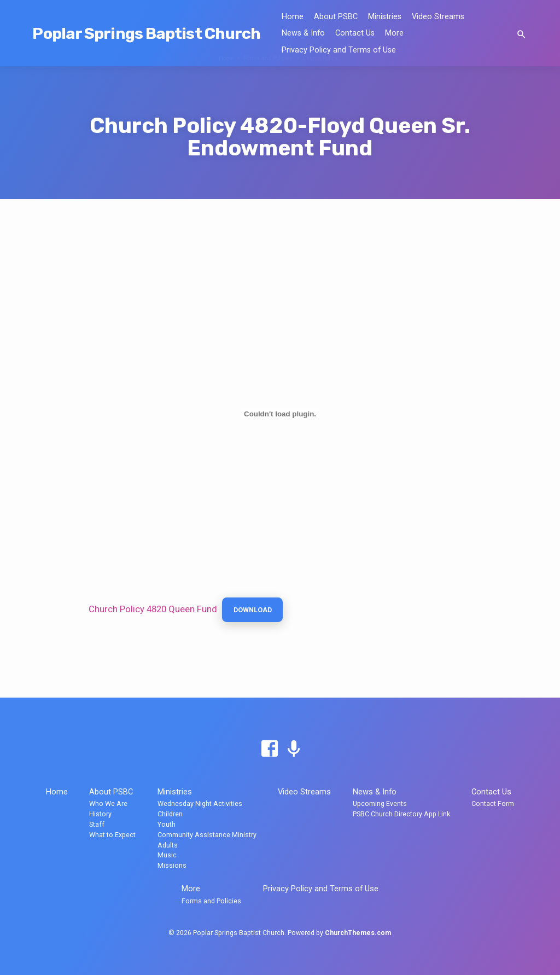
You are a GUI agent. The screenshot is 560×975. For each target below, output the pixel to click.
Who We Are (108, 803)
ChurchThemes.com (358, 933)
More (394, 33)
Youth (167, 824)
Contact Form (493, 803)
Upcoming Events (380, 803)
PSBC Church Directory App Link (401, 814)
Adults (168, 845)
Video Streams (438, 17)
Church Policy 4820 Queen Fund (153, 610)
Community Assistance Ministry (207, 835)
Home (293, 17)
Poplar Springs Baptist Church (146, 33)
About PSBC (336, 17)
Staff (97, 824)
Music (167, 855)
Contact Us (355, 33)
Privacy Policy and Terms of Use (339, 50)
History (100, 814)
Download (255, 611)
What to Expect (112, 835)
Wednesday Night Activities (200, 803)
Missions (172, 865)
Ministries (385, 17)
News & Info (303, 33)
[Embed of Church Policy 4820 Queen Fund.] (280, 414)
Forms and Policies (211, 901)
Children (170, 814)
